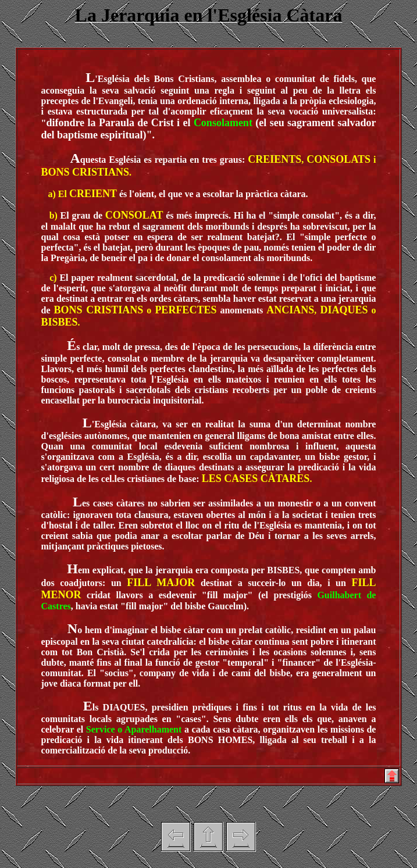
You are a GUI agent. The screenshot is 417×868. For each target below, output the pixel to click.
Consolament (223, 123)
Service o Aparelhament (134, 729)
